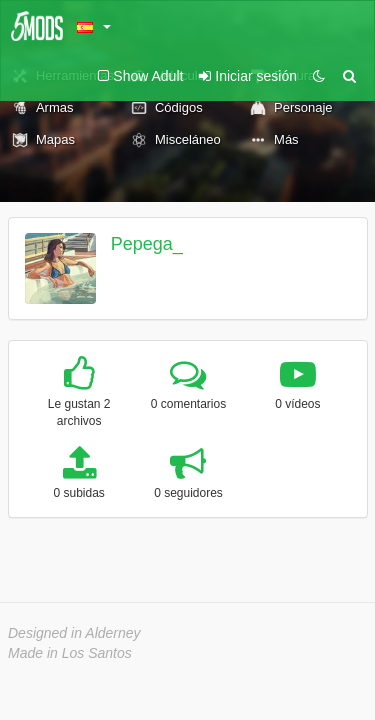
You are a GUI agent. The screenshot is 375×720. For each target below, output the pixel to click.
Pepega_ (147, 244)
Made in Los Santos (70, 653)
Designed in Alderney (74, 633)
